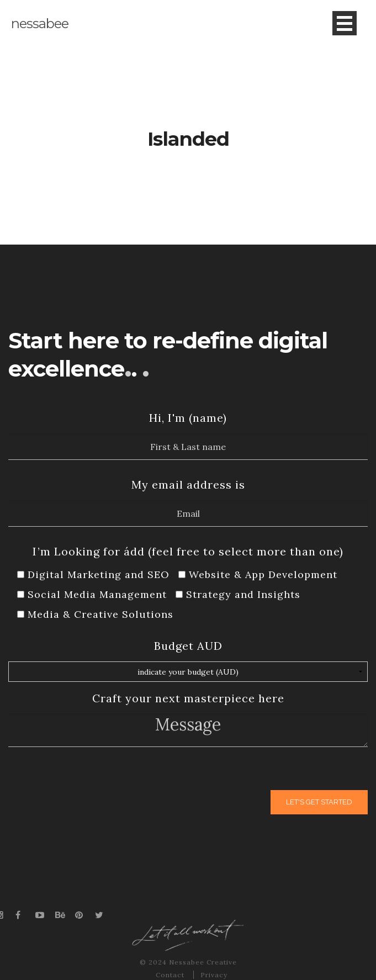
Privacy (214, 975)
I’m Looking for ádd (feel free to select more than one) (188, 551)
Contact (171, 975)
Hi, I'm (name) (188, 418)
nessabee (40, 23)
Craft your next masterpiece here (188, 698)
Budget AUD (188, 646)
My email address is (188, 484)
